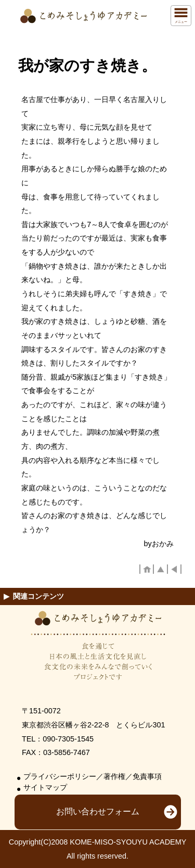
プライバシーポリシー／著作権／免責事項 (93, 777)
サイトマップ (45, 788)
